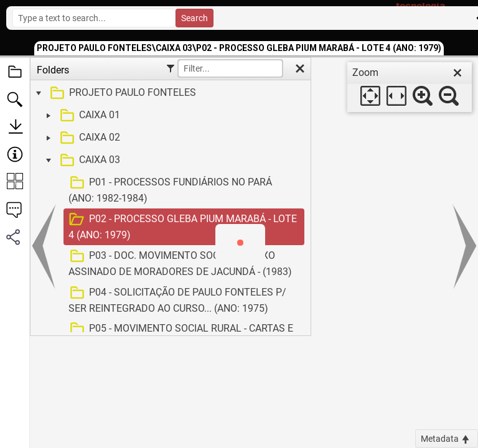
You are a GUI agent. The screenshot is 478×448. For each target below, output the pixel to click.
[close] (457, 73)
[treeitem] (169, 93)
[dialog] (410, 87)
